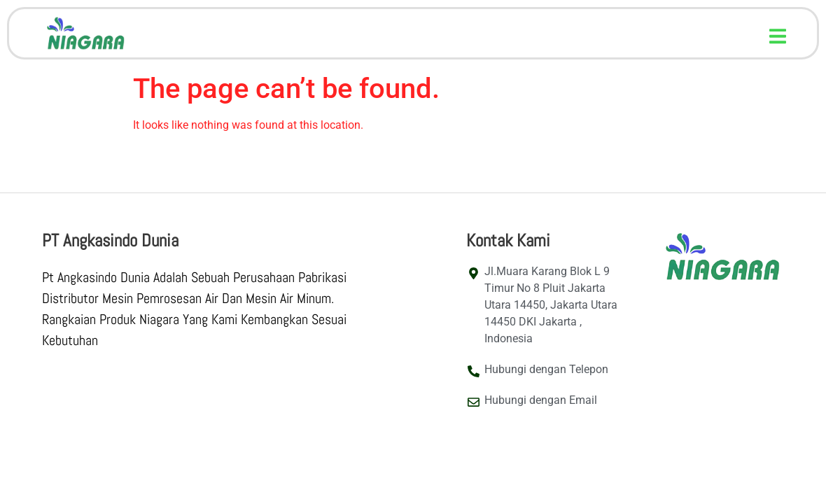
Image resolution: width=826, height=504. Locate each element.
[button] (778, 36)
